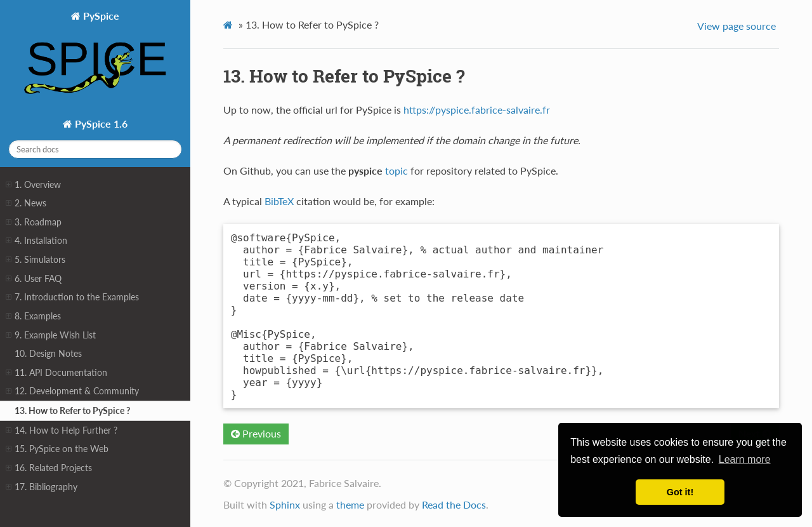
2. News (26, 203)
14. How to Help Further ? (62, 430)
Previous (256, 433)
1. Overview (33, 185)
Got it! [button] (680, 492)
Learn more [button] (745, 459)
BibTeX (279, 201)
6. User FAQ (34, 279)
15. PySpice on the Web (57, 449)
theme (350, 504)
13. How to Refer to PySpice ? (72, 410)
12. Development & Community (72, 391)
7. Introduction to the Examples (72, 297)
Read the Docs (454, 504)
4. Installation (36, 241)
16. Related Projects (49, 468)
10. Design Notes (48, 353)
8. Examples (33, 316)
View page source (737, 26)
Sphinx (285, 504)
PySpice (95, 57)
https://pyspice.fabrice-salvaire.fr (477, 110)
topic (396, 170)
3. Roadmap (34, 222)
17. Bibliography (42, 487)
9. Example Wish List (51, 335)
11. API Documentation (56, 373)
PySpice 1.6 (100, 123)
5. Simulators (36, 260)
